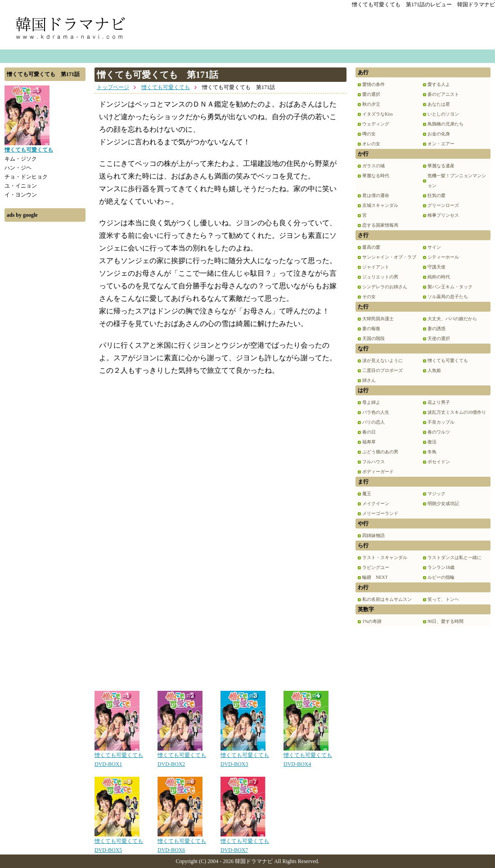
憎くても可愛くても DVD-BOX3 (245, 756)
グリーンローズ (443, 205)
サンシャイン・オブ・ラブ (389, 257)
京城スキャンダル (380, 205)
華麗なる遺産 (441, 166)
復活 (432, 442)
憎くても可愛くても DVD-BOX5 (119, 842)
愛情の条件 (373, 84)
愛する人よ (439, 84)
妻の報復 (371, 329)
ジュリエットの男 (380, 277)
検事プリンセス (443, 215)
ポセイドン (439, 462)
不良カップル (441, 422)
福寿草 (369, 442)
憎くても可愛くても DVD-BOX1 (119, 756)
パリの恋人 (373, 422)
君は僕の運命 (376, 195)
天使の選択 (439, 338)
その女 (369, 297)
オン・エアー (441, 144)
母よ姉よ (371, 402)
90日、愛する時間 (445, 621)
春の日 (369, 432)
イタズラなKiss (378, 114)
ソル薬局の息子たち (448, 297)
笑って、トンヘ (443, 599)
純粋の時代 (439, 277)
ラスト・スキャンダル (385, 557)
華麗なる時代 (376, 176)
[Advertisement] (45, 361)
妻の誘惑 (436, 329)
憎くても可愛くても (166, 87)
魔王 (367, 494)
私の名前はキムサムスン (387, 599)
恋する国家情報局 (380, 225)
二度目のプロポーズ (382, 370)
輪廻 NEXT (375, 577)
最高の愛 (371, 247)
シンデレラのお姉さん (385, 287)
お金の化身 (439, 134)
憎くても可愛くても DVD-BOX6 (182, 842)
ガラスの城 (373, 166)
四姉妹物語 (373, 535)
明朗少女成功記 (443, 503)
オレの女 (371, 144)
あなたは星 (439, 104)
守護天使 (436, 267)
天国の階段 (373, 338)
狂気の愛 (436, 195)
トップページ (113, 87)
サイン (434, 247)
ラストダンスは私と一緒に (454, 557)
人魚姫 (434, 370)
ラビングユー (376, 567)
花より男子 (439, 402)
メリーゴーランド (380, 513)
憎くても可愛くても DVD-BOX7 (245, 842)
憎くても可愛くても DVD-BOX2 (182, 756)
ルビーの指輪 (441, 577)
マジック (436, 494)
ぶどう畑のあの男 (380, 452)
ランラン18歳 (441, 567)
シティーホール (443, 257)
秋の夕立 (371, 104)
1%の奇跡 (372, 621)
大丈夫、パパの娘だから (452, 319)
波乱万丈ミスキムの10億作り (457, 412)
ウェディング (376, 124)
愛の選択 (371, 94)
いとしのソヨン (443, 114)
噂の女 (369, 134)
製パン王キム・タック (450, 287)
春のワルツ (439, 432)
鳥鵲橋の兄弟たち (445, 124)
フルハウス (373, 462)
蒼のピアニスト (443, 94)
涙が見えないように (382, 360)
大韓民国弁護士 (378, 319)
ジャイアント (376, 267)
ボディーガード (378, 472)
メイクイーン (376, 503)
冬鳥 (432, 452)
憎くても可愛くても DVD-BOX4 (308, 756)
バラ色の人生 (376, 412)
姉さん (369, 380)
